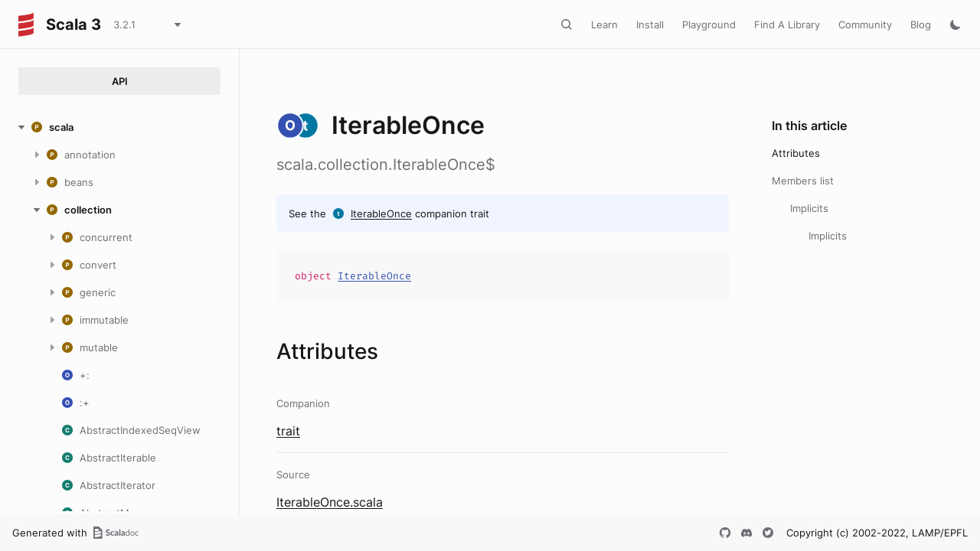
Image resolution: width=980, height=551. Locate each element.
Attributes (796, 153)
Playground (709, 24)
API (120, 81)
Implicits (809, 208)
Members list (803, 181)
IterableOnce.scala (330, 502)
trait (288, 431)
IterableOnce (381, 214)
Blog (921, 24)
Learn (604, 24)
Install (650, 24)
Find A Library (787, 24)
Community (865, 24)
